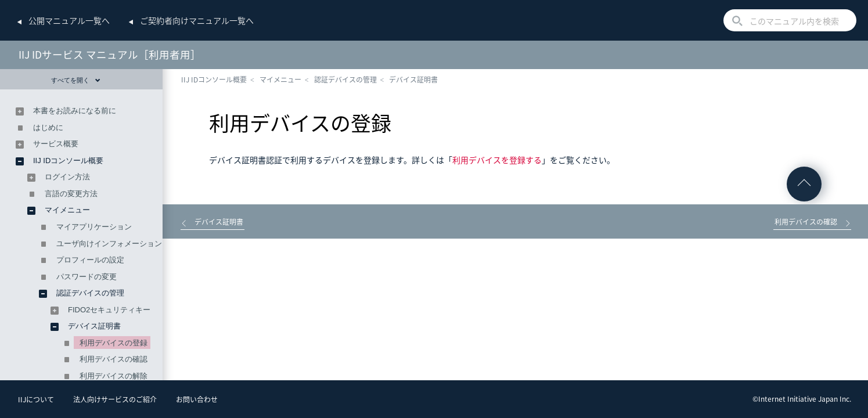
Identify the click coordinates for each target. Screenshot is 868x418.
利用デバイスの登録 (114, 343)
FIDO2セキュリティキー (109, 310)
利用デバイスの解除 (114, 376)
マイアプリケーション (94, 227)
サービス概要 (56, 144)
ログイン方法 (67, 177)
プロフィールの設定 (90, 260)
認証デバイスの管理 (345, 80)
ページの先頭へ (804, 184)
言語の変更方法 (71, 194)
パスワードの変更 (87, 277)
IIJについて (36, 399)
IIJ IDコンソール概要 (214, 80)
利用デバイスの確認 (114, 359)
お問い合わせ (197, 399)
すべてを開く (76, 80)
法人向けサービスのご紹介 (115, 399)
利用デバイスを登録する (497, 160)
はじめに (48, 127)
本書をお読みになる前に (75, 111)
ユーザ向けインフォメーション (109, 244)
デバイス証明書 (413, 80)
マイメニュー (280, 80)
